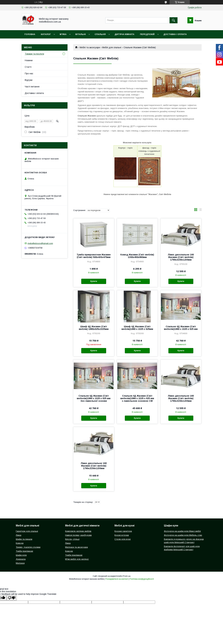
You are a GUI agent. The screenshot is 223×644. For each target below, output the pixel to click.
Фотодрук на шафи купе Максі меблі (182, 531)
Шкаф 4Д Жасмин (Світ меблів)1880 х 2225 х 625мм (137, 328)
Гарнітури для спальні (27, 531)
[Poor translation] (12, 598)
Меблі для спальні (112, 47)
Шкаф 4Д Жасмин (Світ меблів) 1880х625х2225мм (94, 328)
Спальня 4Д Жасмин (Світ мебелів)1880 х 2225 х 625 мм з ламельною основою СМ (137, 398)
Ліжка (19, 535)
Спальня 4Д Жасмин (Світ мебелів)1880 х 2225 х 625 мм (181, 328)
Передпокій (147, 34)
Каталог (46, 34)
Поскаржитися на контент (117, 579)
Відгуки (29, 80)
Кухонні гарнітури (123, 531)
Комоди (20, 543)
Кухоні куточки (122, 535)
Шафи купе (21, 555)
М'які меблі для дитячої (77, 559)
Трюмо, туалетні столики (28, 547)
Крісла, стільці (72, 539)
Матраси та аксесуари (76, 547)
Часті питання (32, 87)
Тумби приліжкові (24, 551)
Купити (94, 281)
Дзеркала (21, 559)
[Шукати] (174, 20)
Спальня (100, 34)
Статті (28, 67)
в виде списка (200, 210)
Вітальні (81, 34)
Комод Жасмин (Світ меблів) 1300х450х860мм (137, 256)
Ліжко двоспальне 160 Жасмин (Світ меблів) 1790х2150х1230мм (181, 257)
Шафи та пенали (24, 539)
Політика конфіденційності (142, 579)
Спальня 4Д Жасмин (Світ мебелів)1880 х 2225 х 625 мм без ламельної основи (94, 398)
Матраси (20, 563)
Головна (30, 34)
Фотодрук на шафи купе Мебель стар (183, 535)
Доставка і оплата (175, 34)
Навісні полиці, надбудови (78, 535)
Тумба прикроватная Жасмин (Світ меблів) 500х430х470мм (94, 256)
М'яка (63, 34)
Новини (29, 60)
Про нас (29, 73)
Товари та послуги (34, 54)
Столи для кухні (123, 539)
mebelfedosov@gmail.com (40, 243)
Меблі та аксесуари (90, 47)
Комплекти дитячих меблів (78, 531)
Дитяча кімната (124, 34)
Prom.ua (127, 576)
